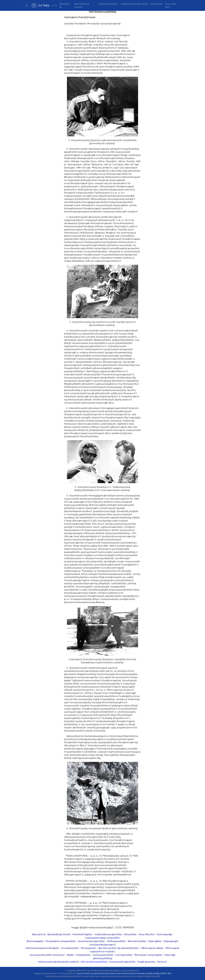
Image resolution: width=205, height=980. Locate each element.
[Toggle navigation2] (27, 5)
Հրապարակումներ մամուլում (47, 955)
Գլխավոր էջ (65, 5)
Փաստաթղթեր (35, 941)
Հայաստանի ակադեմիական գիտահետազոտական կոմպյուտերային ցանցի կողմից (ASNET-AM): (124, 973)
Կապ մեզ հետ (170, 5)
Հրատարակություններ (91, 941)
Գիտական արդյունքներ (148, 955)
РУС (56, 5)
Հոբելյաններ (83, 955)
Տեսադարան (88, 948)
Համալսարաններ (103, 955)
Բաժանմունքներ (108, 4)
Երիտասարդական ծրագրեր (42, 948)
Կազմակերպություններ (134, 4)
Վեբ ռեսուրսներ (107, 948)
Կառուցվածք (164, 934)
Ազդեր (70, 955)
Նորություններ (124, 955)
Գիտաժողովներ (137, 941)
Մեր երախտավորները (94, 962)
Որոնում (162, 962)
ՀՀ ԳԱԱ (44, 5)
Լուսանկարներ (70, 948)
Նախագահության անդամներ (102, 938)
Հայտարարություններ (122, 962)
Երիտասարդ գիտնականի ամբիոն (58, 962)
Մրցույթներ (155, 941)
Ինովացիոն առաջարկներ (61, 941)
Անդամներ (157, 4)
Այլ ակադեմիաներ (128, 948)
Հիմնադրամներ (116, 941)
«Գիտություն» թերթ (152, 948)
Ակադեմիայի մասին (82, 5)
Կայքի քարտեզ (146, 962)
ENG (53, 5)
